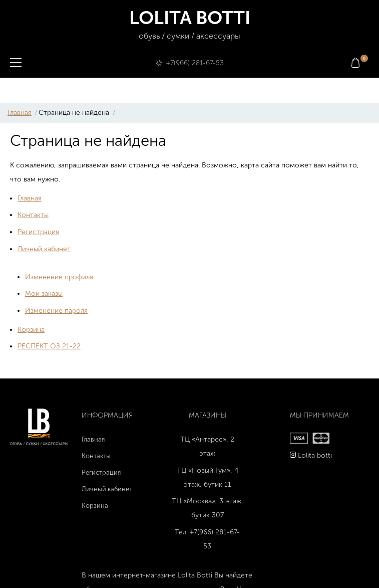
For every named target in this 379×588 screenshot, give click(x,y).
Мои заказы (44, 293)
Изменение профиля (59, 277)
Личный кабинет (44, 249)
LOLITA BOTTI (189, 25)
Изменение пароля (56, 311)
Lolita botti (315, 455)
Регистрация (38, 232)
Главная (20, 113)
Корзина (31, 330)
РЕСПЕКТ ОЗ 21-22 (49, 346)
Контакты (33, 215)
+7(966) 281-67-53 (195, 63)
